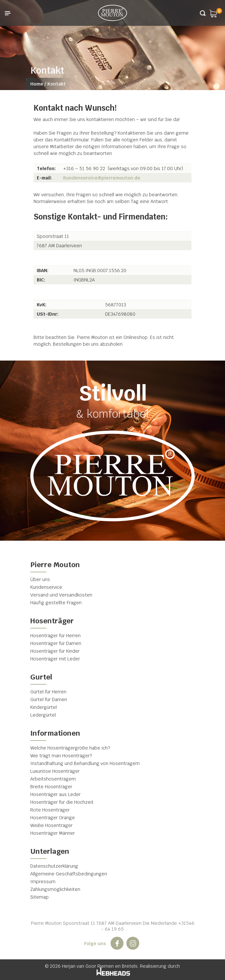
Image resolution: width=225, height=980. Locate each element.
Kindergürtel (44, 707)
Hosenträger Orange (53, 818)
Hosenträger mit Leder (55, 659)
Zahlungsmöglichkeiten (55, 889)
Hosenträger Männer (53, 833)
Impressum (43, 882)
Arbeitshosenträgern (53, 779)
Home (37, 84)
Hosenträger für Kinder (55, 651)
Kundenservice (46, 587)
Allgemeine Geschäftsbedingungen (69, 874)
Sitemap (39, 897)
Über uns (40, 579)
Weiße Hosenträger (51, 825)
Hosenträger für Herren (55, 636)
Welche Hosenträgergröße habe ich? (70, 748)
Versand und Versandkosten (61, 595)
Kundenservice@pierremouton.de (102, 178)
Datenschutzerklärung (54, 866)
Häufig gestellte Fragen (56, 603)
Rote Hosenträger (50, 810)
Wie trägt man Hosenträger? (61, 756)
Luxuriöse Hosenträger (55, 771)
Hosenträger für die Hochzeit (62, 802)
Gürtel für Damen (49, 699)
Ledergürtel (43, 715)
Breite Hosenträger (51, 787)
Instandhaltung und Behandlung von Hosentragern (85, 763)
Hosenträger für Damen (56, 643)
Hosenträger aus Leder (55, 794)
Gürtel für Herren (48, 692)
